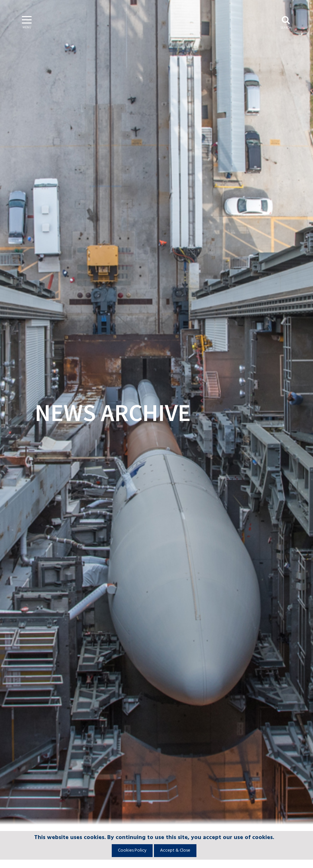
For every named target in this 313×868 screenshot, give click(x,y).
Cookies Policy (132, 850)
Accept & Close (175, 850)
